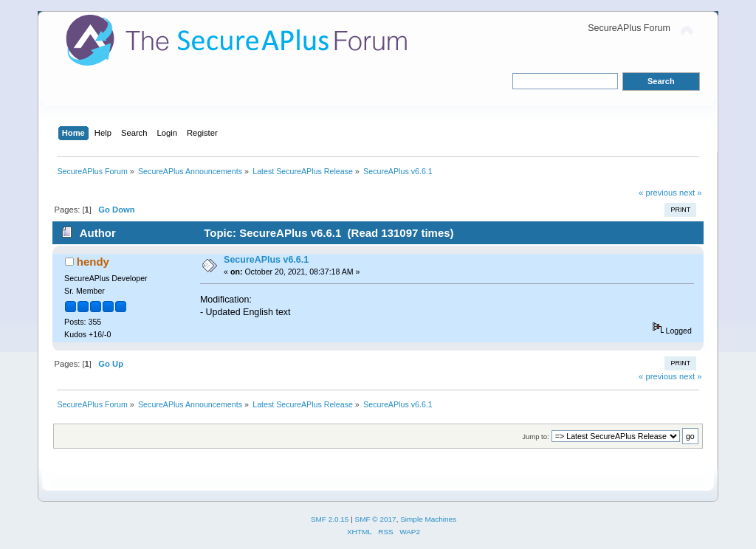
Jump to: (536, 436)
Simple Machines (428, 519)
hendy (93, 262)
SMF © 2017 (376, 519)
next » (691, 193)
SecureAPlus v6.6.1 (266, 260)
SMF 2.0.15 (330, 519)
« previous (658, 193)
